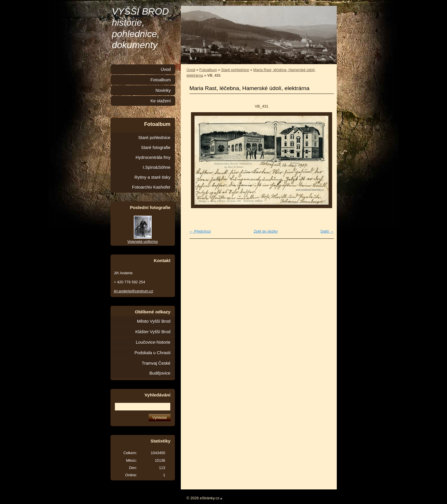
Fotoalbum (208, 70)
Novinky (163, 90)
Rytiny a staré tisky (152, 177)
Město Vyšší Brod (154, 321)
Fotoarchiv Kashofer (151, 187)
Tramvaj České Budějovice (156, 368)
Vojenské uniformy (143, 242)
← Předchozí (200, 231)
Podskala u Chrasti (152, 353)
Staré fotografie (156, 147)
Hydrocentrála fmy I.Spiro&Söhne (153, 162)
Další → (327, 231)
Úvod (191, 70)
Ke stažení (161, 101)
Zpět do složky (266, 231)
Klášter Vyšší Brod (153, 332)
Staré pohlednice (235, 70)
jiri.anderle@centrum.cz (134, 291)
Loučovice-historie (153, 342)
